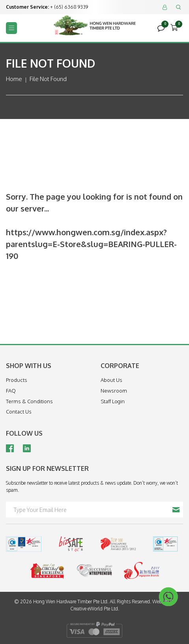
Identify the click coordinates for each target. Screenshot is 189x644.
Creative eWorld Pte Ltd (94, 609)
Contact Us (19, 412)
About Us (111, 380)
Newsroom (114, 391)
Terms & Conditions (29, 401)
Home (14, 79)
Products (17, 380)
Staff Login (113, 401)
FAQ (11, 391)
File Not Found (48, 79)
